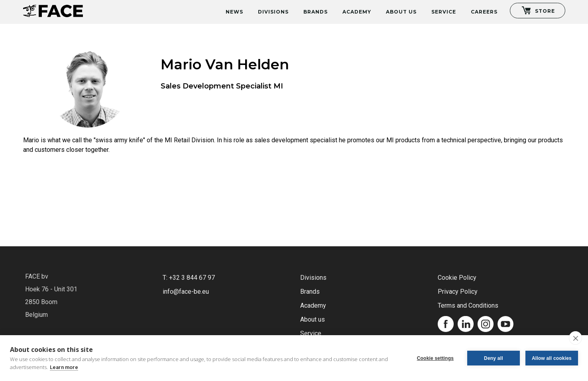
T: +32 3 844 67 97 (189, 278)
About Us (401, 12)
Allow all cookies (552, 358)
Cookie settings (435, 358)
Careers (484, 12)
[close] (575, 338)
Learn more (64, 367)
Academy (357, 12)
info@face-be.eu (186, 292)
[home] (53, 9)
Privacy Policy (458, 292)
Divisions (273, 12)
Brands (316, 12)
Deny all (494, 358)
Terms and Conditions (468, 305)
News (234, 12)
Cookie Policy (457, 278)
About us (313, 319)
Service (444, 12)
